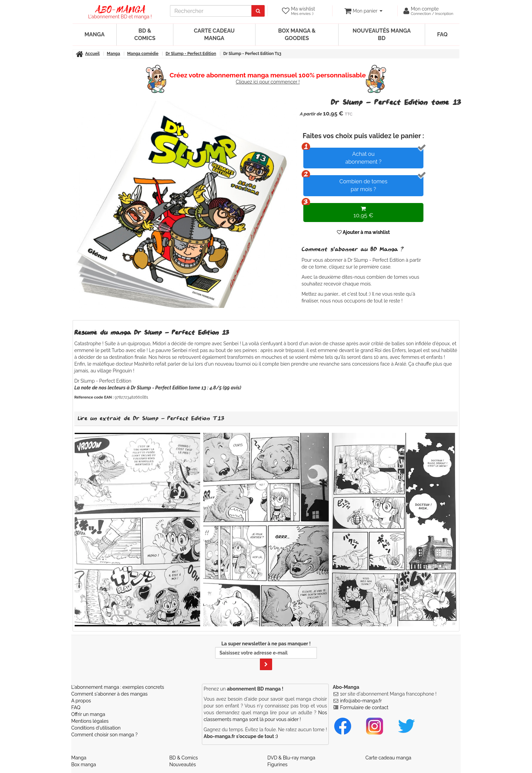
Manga (94, 34)
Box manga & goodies (297, 34)
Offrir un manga (88, 714)
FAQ (442, 34)
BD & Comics (145, 34)
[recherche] (211, 11)
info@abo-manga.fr (361, 701)
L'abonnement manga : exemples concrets (118, 687)
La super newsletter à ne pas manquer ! (266, 656)
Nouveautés (183, 765)
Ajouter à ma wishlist (363, 232)
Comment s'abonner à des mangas (109, 694)
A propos (81, 701)
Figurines (277, 765)
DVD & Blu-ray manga (291, 758)
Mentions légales (90, 721)
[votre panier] (363, 11)
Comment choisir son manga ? (104, 735)
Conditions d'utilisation (96, 728)
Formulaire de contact (364, 707)
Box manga (84, 765)
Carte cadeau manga (214, 34)
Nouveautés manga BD (382, 34)
